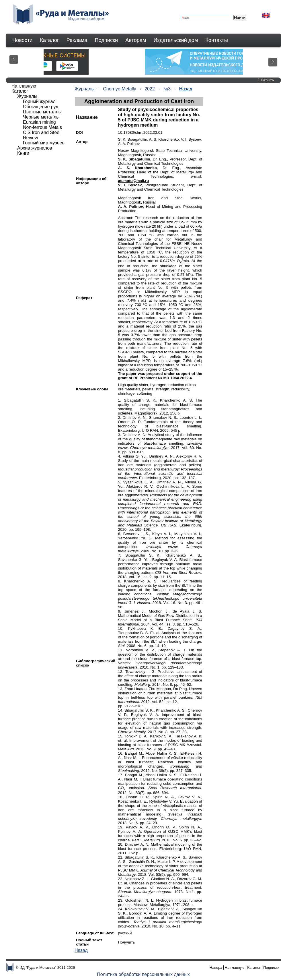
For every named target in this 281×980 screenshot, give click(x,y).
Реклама (77, 40)
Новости (22, 40)
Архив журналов (35, 148)
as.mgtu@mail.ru (134, 181)
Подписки (107, 40)
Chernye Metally (120, 89)
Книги (23, 153)
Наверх (216, 968)
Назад (186, 89)
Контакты (217, 40)
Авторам (136, 40)
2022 (150, 89)
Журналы (85, 89)
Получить (127, 942)
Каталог (49, 40)
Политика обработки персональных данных (143, 974)
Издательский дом (176, 40)
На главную (24, 86)
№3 (167, 89)
